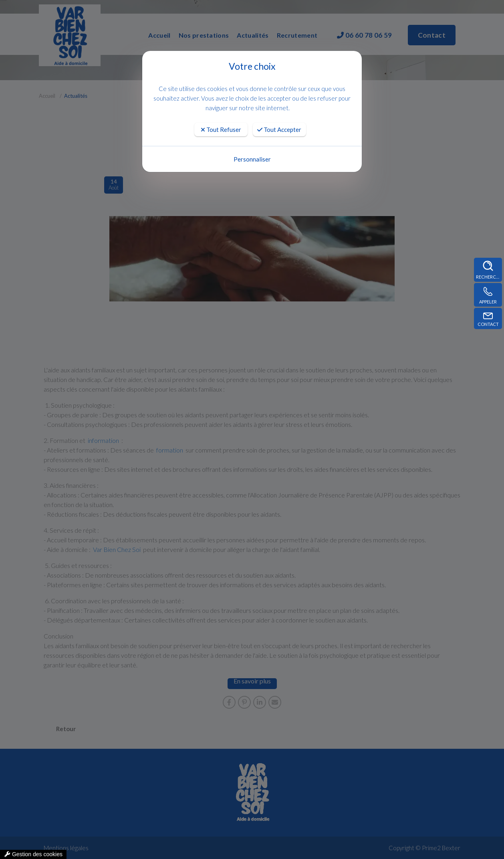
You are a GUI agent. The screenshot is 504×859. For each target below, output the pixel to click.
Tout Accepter (279, 129)
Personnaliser (252, 159)
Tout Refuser (221, 129)
